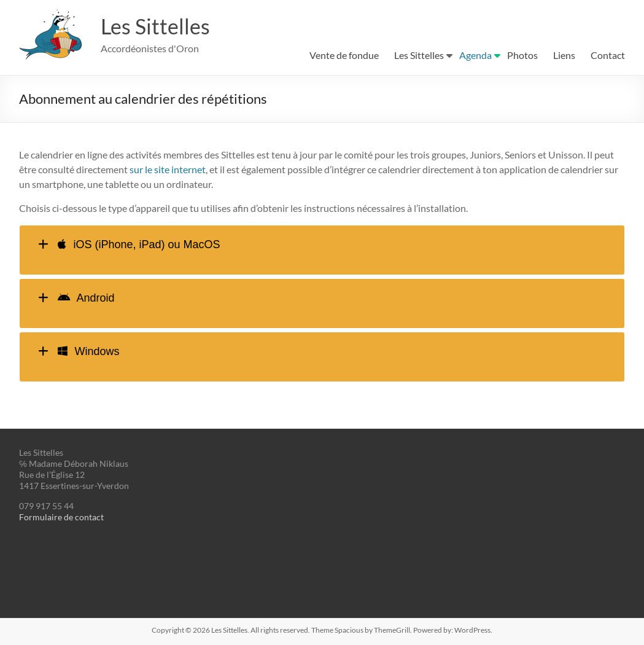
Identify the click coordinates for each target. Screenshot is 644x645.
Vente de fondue (344, 55)
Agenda (475, 55)
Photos (522, 55)
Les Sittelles (158, 26)
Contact (608, 55)
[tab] (322, 250)
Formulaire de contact (61, 517)
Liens (564, 55)
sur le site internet (168, 169)
